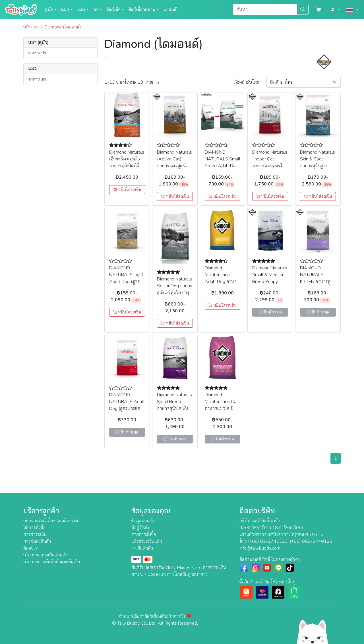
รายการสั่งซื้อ (144, 534)
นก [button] (96, 10)
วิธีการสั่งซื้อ (34, 528)
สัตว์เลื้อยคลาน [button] (142, 10)
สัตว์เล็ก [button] (114, 10)
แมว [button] (65, 10)
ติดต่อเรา (31, 548)
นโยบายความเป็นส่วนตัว (45, 555)
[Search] (265, 9)
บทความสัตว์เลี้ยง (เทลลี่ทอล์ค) (51, 521)
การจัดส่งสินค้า (37, 541)
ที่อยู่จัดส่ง (140, 528)
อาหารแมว (37, 79)
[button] (335, 10)
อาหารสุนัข (37, 53)
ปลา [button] (81, 10)
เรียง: (247, 82)
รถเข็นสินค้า (142, 548)
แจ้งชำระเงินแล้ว (147, 541)
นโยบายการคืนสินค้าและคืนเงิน (52, 562)
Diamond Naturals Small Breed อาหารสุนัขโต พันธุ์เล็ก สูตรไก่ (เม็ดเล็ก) (174, 408)
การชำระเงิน (35, 534)
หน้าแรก (31, 27)
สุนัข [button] (49, 10)
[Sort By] (304, 82)
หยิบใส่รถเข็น (127, 190)
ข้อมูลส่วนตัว (143, 521)
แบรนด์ (170, 10)
